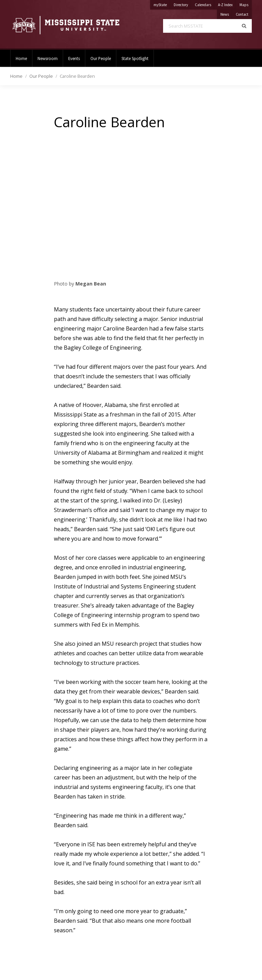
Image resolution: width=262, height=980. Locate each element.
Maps (246, 4)
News (226, 13)
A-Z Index (227, 4)
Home (21, 58)
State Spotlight (135, 58)
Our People (101, 58)
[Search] (244, 26)
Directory (183, 4)
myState (162, 4)
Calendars (205, 4)
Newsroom (48, 58)
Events (74, 58)
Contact (244, 13)
